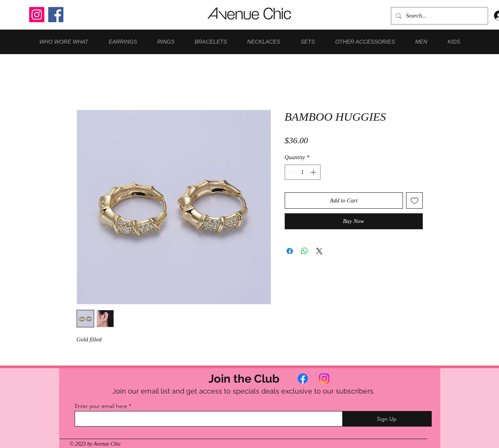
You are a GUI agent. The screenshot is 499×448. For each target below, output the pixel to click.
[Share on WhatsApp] (305, 251)
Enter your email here (101, 406)
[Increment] (314, 172)
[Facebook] (56, 15)
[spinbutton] (302, 172)
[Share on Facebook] (290, 251)
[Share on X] (319, 251)
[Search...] (439, 16)
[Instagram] (37, 15)
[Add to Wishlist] (414, 201)
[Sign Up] (387, 419)
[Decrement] (291, 172)
